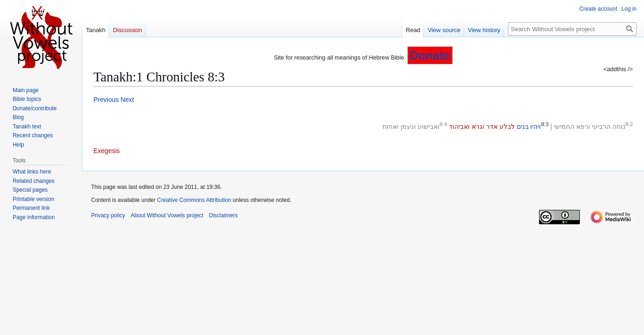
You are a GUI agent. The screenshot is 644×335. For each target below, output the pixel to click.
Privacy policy (108, 215)
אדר (492, 127)
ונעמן (408, 127)
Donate (430, 55)
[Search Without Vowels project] (572, 29)
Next (127, 100)
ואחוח (391, 127)
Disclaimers (223, 215)
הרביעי (601, 127)
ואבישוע (429, 127)
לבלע (507, 127)
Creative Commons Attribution (194, 200)
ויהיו (536, 127)
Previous (106, 100)
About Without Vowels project (167, 215)
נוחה (619, 127)
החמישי (564, 127)
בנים (523, 127)
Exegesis (107, 151)
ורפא (583, 127)
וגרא (478, 127)
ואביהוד (459, 127)
